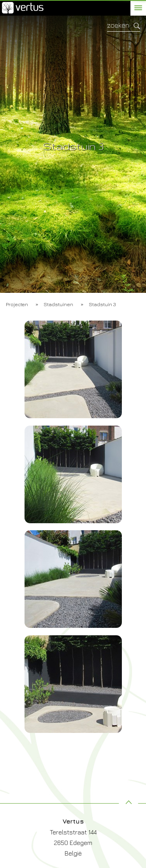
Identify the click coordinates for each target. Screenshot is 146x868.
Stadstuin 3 (102, 304)
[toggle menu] (138, 8)
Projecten (17, 304)
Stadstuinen (58, 304)
